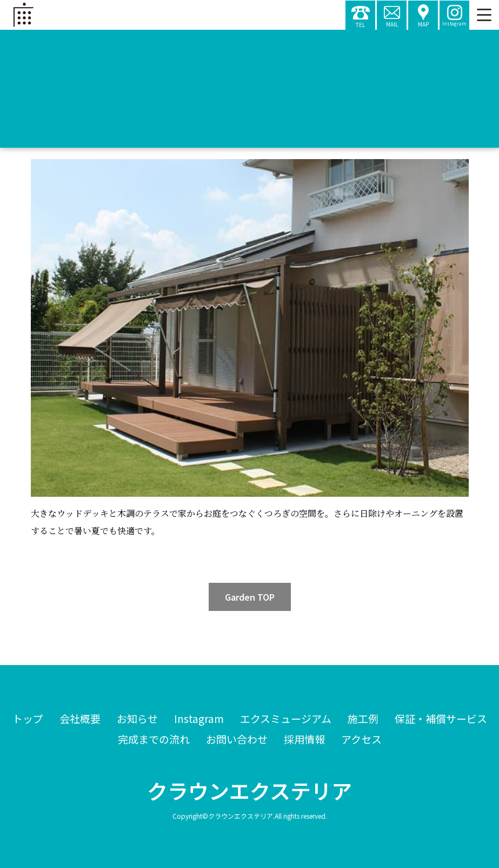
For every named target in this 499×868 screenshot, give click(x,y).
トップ (28, 718)
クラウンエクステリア (249, 791)
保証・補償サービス (441, 718)
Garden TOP (250, 597)
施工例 (363, 718)
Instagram (199, 718)
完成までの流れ (154, 739)
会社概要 (80, 718)
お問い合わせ (237, 739)
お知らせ (137, 718)
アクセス (361, 739)
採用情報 (304, 739)
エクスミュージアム (286, 718)
